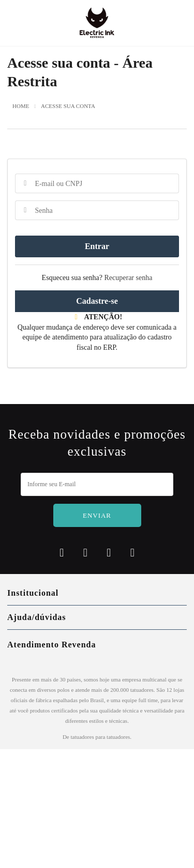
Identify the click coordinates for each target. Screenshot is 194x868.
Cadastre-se (97, 301)
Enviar (97, 515)
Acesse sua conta (68, 106)
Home (21, 106)
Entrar (97, 246)
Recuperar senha (129, 278)
